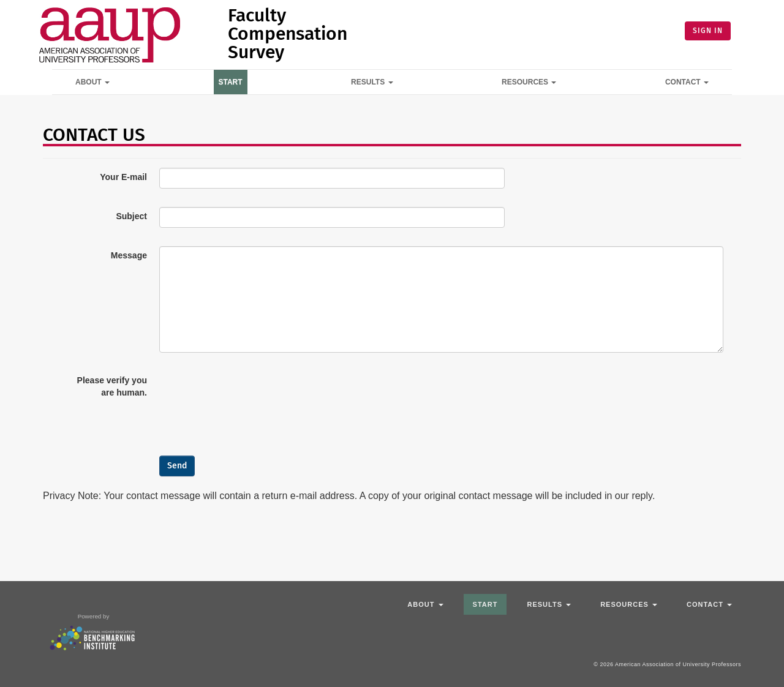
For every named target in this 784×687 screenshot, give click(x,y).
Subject (131, 216)
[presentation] (252, 395)
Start (231, 82)
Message (129, 255)
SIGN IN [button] (708, 31)
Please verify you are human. (112, 386)
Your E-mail (123, 177)
